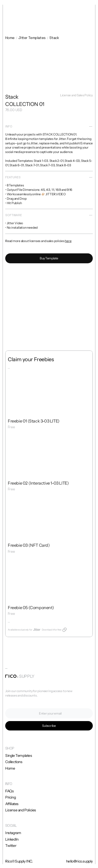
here (68, 242)
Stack (54, 38)
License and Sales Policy (76, 96)
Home (10, 38)
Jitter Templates (32, 38)
